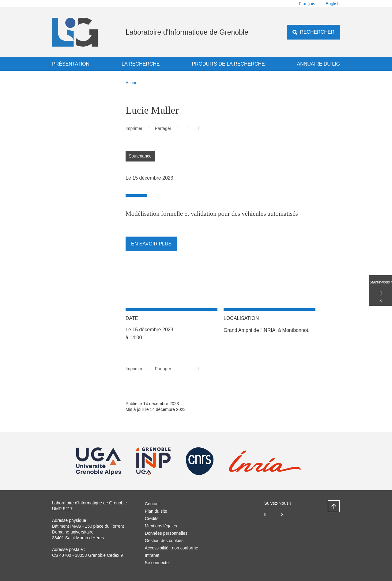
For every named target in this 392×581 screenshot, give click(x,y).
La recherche (141, 64)
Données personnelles (166, 533)
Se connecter (158, 563)
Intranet (152, 555)
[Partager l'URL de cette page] (200, 128)
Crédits (152, 518)
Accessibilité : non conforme (171, 548)
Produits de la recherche (228, 64)
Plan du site (156, 511)
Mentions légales (161, 526)
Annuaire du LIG (318, 64)
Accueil (132, 83)
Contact (152, 504)
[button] (177, 128)
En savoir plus (151, 244)
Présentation (71, 64)
